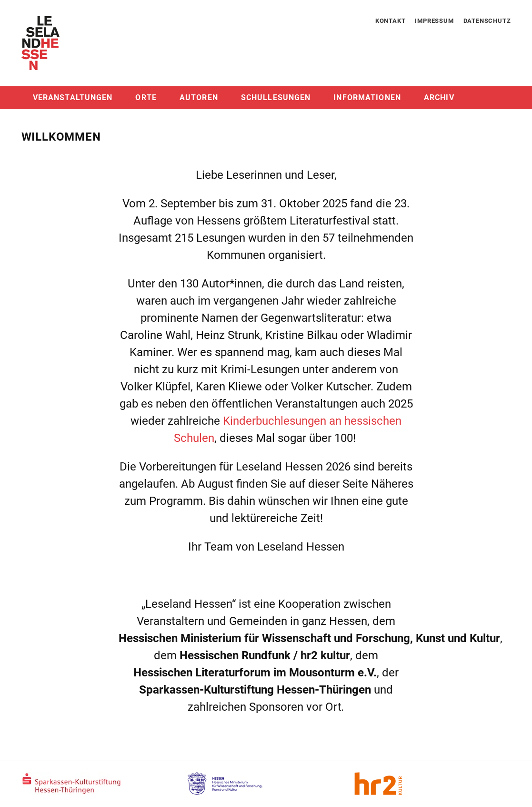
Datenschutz (487, 21)
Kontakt (391, 21)
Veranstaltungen (73, 97)
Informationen (367, 97)
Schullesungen (276, 97)
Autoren (199, 97)
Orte (146, 97)
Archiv (439, 97)
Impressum (434, 21)
